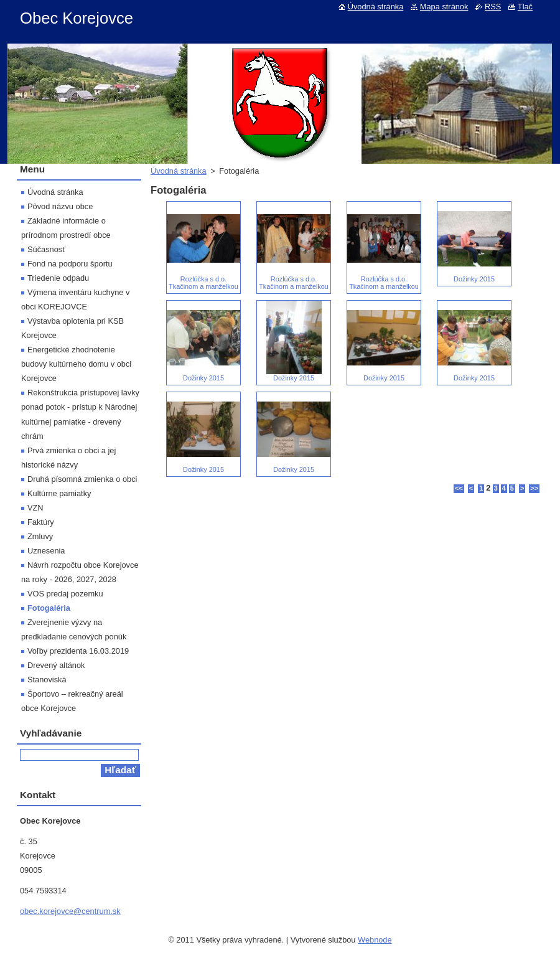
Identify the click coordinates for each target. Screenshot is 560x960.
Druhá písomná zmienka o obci (82, 479)
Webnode (375, 940)
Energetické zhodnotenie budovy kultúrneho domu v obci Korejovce (76, 364)
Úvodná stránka (179, 171)
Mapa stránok (444, 7)
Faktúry (41, 522)
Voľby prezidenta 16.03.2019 (78, 651)
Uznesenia (46, 551)
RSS (493, 7)
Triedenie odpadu (58, 278)
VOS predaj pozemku (65, 594)
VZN (35, 508)
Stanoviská (47, 680)
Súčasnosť (46, 249)
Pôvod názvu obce (60, 206)
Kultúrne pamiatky (59, 493)
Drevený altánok (56, 665)
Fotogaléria (49, 608)
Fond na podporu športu (70, 264)
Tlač (525, 7)
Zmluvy (40, 536)
